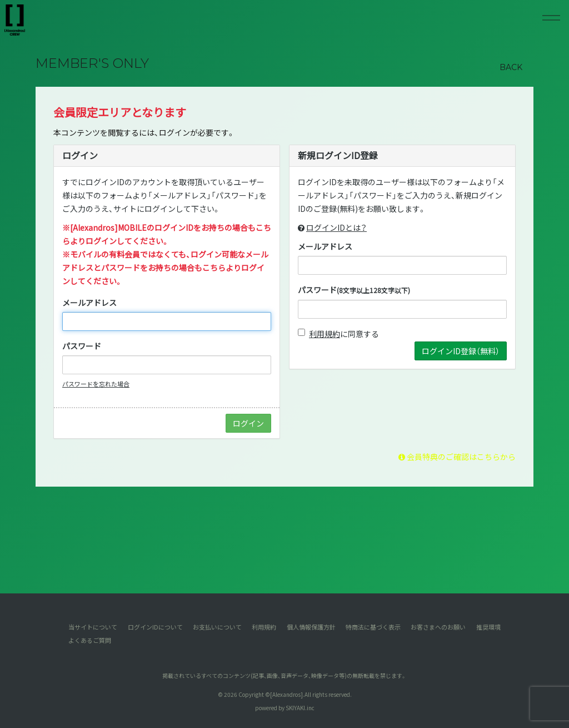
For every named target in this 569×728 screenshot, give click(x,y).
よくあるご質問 (90, 640)
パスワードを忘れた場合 (96, 384)
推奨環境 (488, 627)
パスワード (82, 346)
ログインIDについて (155, 627)
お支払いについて (217, 627)
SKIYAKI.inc (300, 708)
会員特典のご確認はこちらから (457, 457)
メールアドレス (89, 303)
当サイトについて (93, 627)
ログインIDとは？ (336, 227)
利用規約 (325, 334)
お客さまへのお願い (438, 627)
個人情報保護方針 (311, 627)
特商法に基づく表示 (373, 627)
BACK (511, 67)
